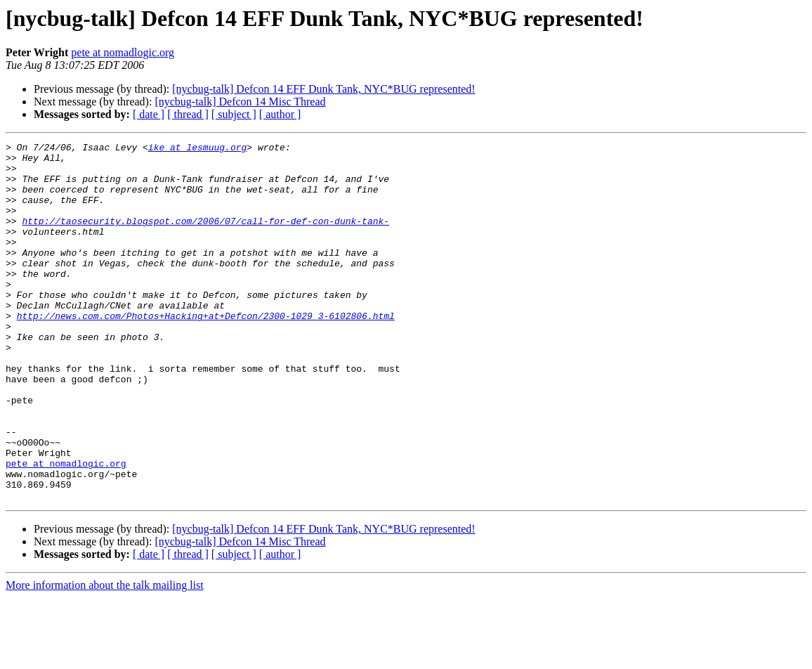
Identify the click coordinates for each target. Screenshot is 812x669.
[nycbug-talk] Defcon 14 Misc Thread (240, 102)
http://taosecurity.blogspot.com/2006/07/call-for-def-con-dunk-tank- (205, 238)
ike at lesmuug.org (197, 149)
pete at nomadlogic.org (123, 52)
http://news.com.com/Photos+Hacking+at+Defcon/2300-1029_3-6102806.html (206, 351)
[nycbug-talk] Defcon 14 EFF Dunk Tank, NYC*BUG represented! (323, 89)
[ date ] (149, 114)
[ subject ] (234, 114)
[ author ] (280, 114)
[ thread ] (188, 114)
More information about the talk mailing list (105, 657)
